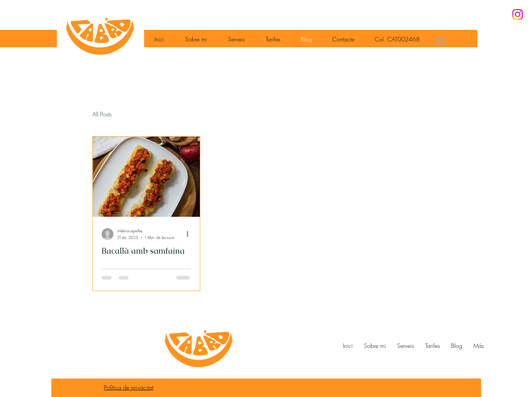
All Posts (102, 114)
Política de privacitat (129, 387)
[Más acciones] (190, 234)
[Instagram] (518, 14)
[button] (441, 38)
